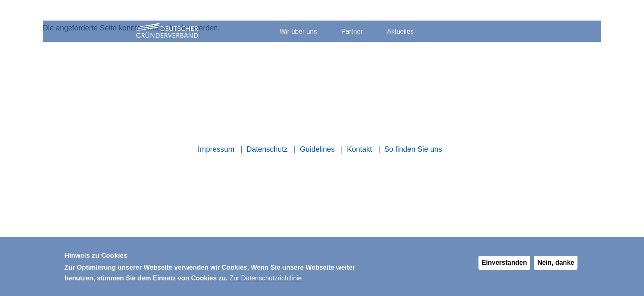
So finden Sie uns (413, 149)
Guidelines (317, 149)
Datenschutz (267, 149)
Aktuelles (400, 31)
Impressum (216, 149)
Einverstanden (504, 266)
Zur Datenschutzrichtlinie (266, 282)
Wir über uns (298, 31)
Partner (352, 31)
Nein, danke (556, 266)
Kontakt (360, 149)
